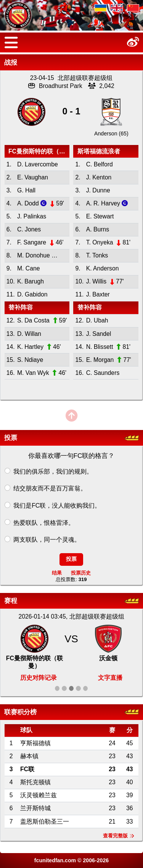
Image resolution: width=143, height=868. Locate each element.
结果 (57, 573)
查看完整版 (119, 836)
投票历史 (81, 573)
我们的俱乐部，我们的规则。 (53, 471)
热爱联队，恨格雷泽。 (44, 523)
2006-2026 (96, 860)
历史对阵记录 (39, 678)
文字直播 (110, 678)
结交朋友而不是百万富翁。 (50, 488)
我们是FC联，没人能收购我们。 (57, 505)
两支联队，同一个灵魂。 (47, 539)
